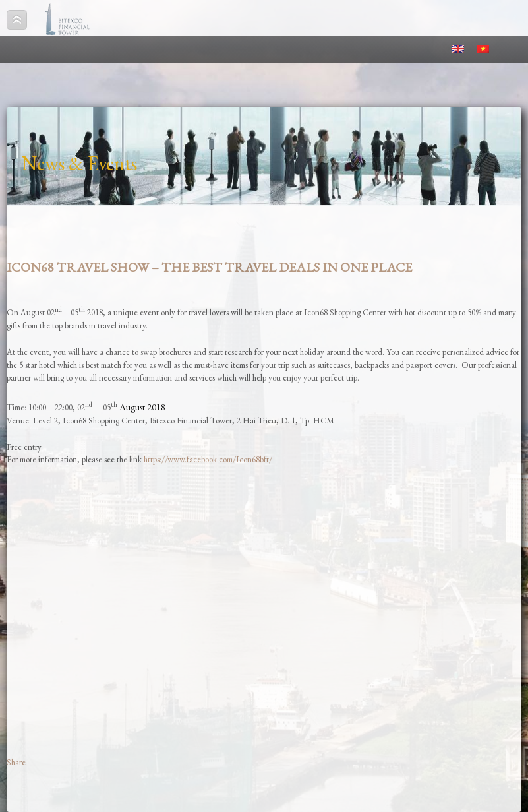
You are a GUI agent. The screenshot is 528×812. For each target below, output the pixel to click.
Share (16, 762)
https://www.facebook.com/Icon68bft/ (208, 459)
